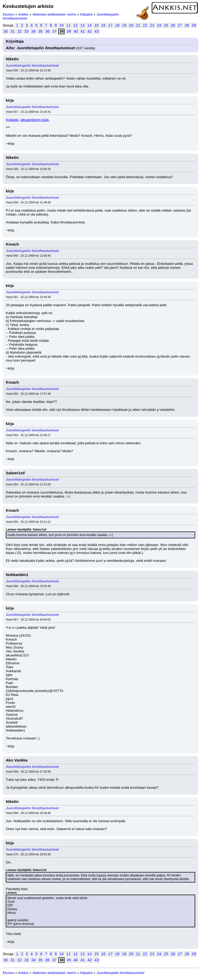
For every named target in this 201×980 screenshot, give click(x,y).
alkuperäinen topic (35, 120)
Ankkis (23, 14)
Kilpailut (86, 14)
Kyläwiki (12, 120)
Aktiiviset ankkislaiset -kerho (54, 14)
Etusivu (8, 14)
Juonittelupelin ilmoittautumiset (32, 65)
